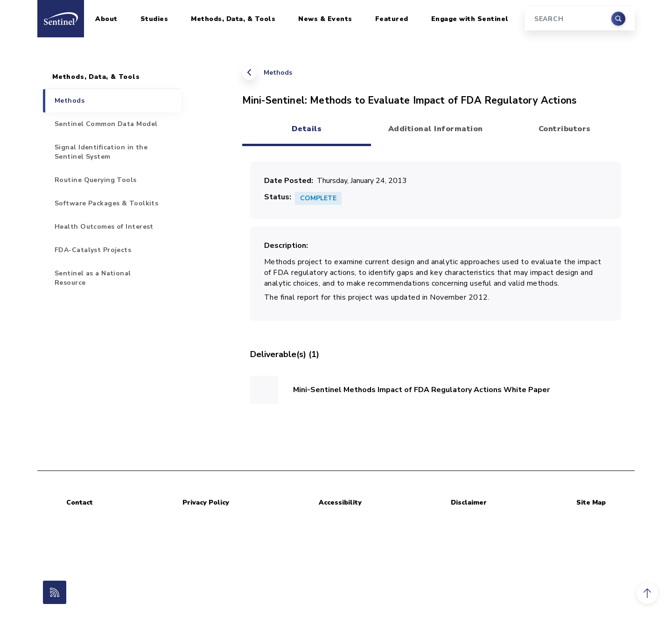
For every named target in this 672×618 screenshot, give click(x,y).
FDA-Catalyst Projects (93, 250)
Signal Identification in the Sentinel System (101, 152)
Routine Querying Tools (96, 180)
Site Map (591, 502)
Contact (80, 502)
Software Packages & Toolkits (106, 203)
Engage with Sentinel (470, 19)
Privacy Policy (206, 502)
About (106, 19)
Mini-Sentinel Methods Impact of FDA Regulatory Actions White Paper (421, 390)
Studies (154, 19)
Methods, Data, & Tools (233, 19)
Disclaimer (469, 502)
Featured (392, 19)
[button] (647, 593)
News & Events (325, 19)
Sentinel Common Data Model (106, 124)
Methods (278, 73)
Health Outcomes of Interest (104, 227)
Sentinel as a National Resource (93, 278)
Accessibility (340, 502)
